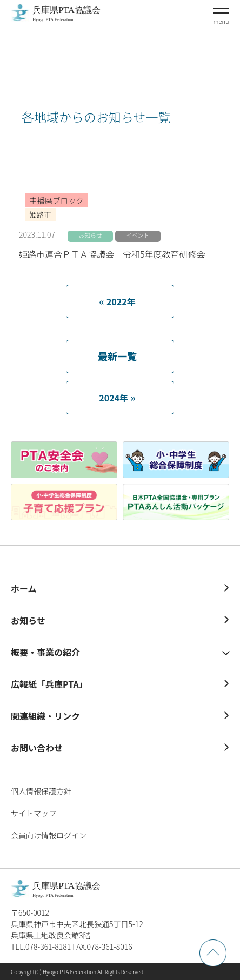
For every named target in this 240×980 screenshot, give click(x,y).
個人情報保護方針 (41, 791)
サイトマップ (34, 813)
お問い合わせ (37, 748)
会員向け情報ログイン (49, 835)
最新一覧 (117, 356)
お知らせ (28, 620)
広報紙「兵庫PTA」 (49, 684)
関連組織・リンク (45, 716)
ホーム (24, 588)
